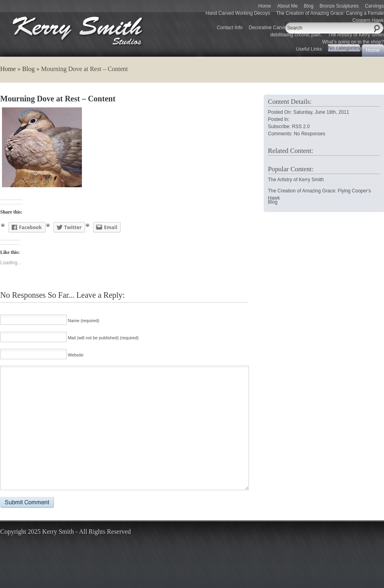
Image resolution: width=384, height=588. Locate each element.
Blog (308, 6)
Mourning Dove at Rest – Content (58, 99)
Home (265, 6)
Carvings (374, 6)
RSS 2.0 (301, 127)
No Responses (309, 134)
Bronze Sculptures (339, 6)
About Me (288, 6)
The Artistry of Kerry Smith (296, 180)
